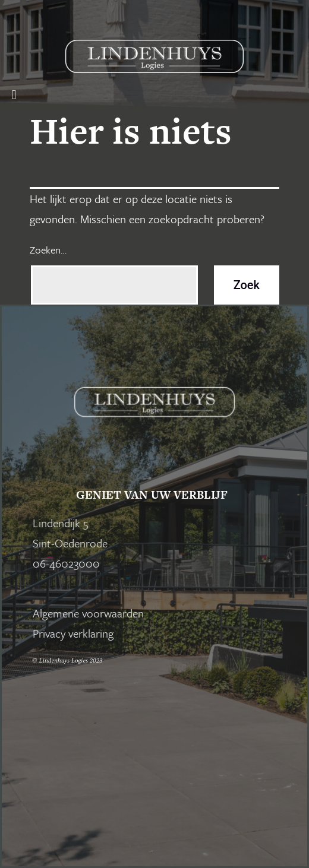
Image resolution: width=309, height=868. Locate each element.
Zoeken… (48, 250)
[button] (14, 95)
